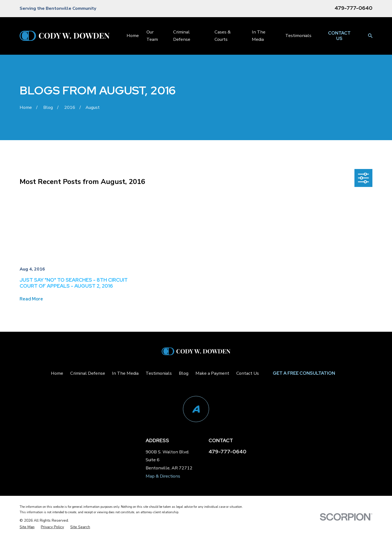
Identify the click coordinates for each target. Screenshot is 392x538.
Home (57, 373)
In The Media (125, 373)
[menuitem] (27, 527)
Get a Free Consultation (304, 373)
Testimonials (159, 373)
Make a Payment (212, 373)
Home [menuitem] (133, 36)
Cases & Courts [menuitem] (223, 36)
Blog (184, 373)
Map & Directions (163, 476)
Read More (31, 299)
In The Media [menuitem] (259, 36)
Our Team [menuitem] (152, 36)
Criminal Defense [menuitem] (182, 36)
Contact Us (339, 36)
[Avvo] (196, 409)
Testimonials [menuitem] (298, 36)
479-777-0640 (353, 8)
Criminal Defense (88, 373)
